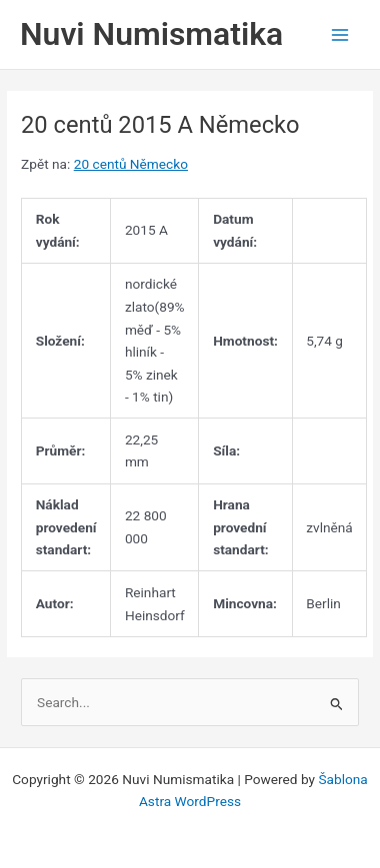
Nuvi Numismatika (151, 34)
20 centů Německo (131, 164)
